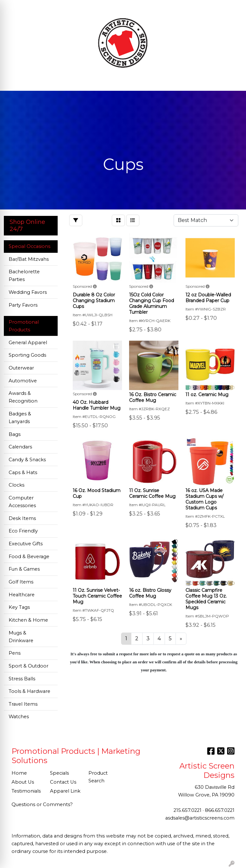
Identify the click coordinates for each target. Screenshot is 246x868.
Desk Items (22, 518)
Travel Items (23, 704)
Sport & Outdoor (29, 666)
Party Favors (23, 305)
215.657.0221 (188, 810)
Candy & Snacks (27, 460)
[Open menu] (233, 81)
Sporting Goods (27, 355)
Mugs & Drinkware (21, 637)
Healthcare (22, 595)
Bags (15, 434)
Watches (19, 717)
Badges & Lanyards (20, 418)
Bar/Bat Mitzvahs (29, 259)
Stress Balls (22, 679)
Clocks (16, 485)
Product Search (98, 777)
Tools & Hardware (29, 691)
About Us (23, 782)
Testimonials (26, 791)
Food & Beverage (29, 557)
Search (184, 7)
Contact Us (63, 782)
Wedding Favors (28, 292)
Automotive (23, 381)
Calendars (20, 447)
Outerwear (21, 368)
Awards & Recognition (23, 397)
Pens (15, 653)
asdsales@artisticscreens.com (200, 818)
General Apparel (28, 343)
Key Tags (19, 607)
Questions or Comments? (42, 804)
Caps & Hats (23, 472)
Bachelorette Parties (24, 276)
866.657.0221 (220, 810)
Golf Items (21, 582)
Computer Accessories (22, 502)
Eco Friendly (23, 531)
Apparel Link (65, 791)
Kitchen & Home (28, 620)
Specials (59, 773)
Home (19, 773)
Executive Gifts (26, 544)
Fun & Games (24, 569)
